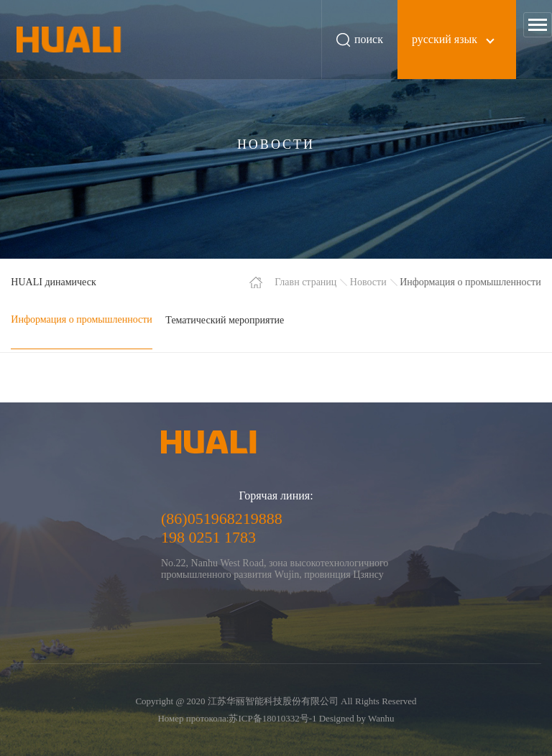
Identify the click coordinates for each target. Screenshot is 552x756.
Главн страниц (305, 282)
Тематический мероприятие (225, 320)
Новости (368, 282)
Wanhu (381, 718)
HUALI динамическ (53, 282)
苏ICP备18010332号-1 (272, 718)
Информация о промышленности (82, 319)
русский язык (445, 39)
